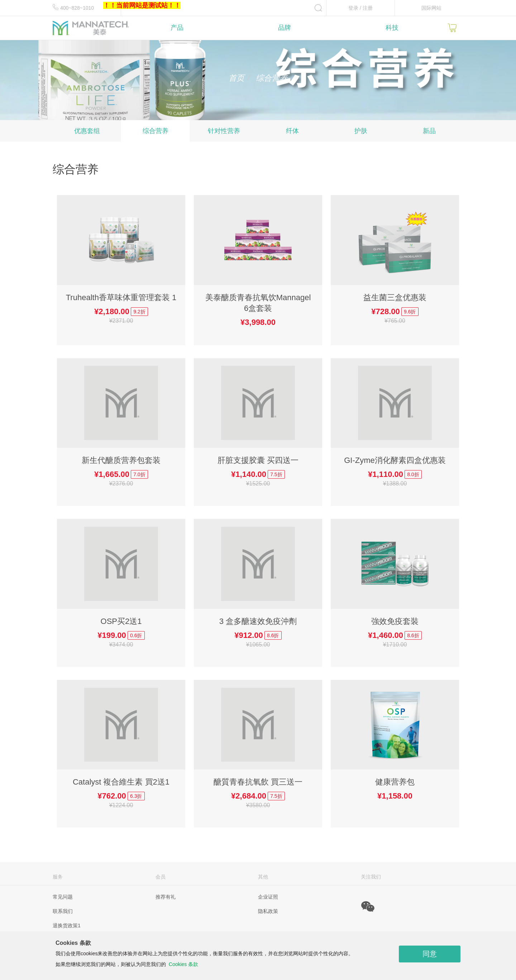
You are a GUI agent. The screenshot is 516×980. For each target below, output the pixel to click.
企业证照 (268, 897)
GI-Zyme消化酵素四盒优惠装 (395, 460)
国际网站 (431, 8)
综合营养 (156, 131)
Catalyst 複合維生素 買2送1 (121, 782)
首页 (236, 78)
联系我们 (63, 911)
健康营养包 (395, 782)
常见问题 (63, 897)
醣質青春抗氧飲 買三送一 (258, 782)
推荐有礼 (166, 897)
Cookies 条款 (183, 964)
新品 (429, 131)
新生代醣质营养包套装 (121, 460)
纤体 (292, 131)
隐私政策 (268, 911)
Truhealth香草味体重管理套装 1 (121, 297)
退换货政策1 (67, 925)
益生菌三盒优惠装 (395, 297)
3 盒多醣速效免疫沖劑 (258, 621)
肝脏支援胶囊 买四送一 (258, 460)
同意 (430, 954)
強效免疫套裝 (395, 621)
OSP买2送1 (121, 621)
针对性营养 (224, 131)
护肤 (361, 131)
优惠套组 (87, 131)
